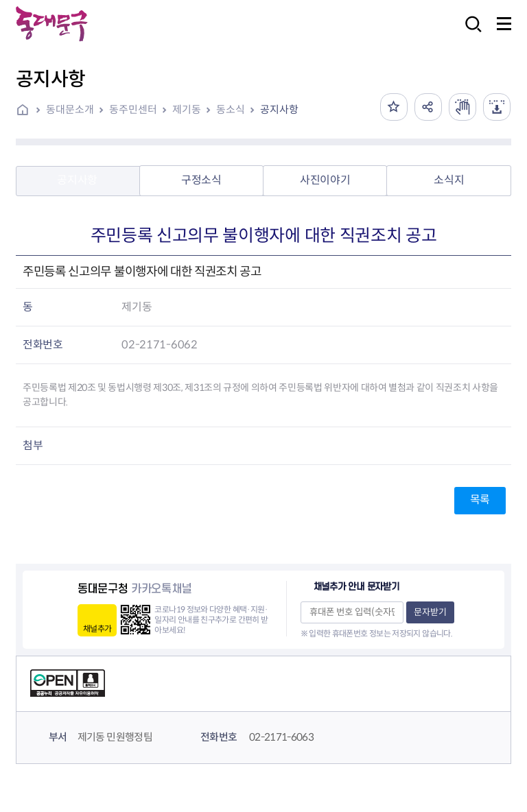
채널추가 (97, 629)
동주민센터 (133, 109)
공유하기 (428, 107)
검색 (469, 33)
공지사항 (279, 109)
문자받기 (430, 612)
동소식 (231, 109)
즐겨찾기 (394, 107)
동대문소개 (70, 109)
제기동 (187, 109)
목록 (480, 500)
